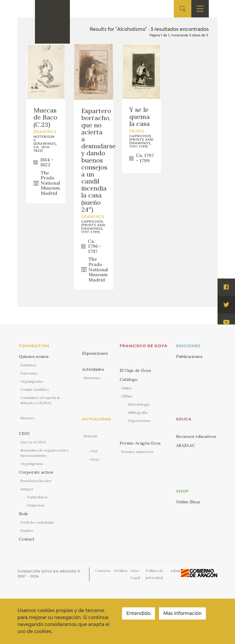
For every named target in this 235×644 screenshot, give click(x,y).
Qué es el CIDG (33, 442)
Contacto (103, 571)
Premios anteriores (137, 452)
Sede (24, 514)
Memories (92, 378)
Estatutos (28, 365)
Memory (27, 418)
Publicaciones (189, 356)
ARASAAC (186, 445)
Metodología (139, 404)
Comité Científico (35, 389)
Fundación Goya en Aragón (47, 571)
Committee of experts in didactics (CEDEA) (40, 400)
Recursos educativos (196, 436)
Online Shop (188, 502)
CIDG (24, 434)
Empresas (36, 505)
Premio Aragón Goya (140, 443)
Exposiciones (95, 353)
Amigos (27, 489)
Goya (95, 459)
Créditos (121, 571)
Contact (27, 539)
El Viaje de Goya (135, 370)
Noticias (90, 436)
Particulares (37, 497)
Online (127, 388)
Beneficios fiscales (36, 481)
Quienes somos (34, 356)
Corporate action (36, 472)
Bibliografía (138, 412)
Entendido (138, 614)
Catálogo (129, 379)
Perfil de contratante (37, 522)
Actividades (93, 369)
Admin (176, 571)
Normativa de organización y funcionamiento (45, 453)
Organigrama (32, 381)
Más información (182, 614)
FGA (94, 451)
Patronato (29, 373)
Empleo (27, 530)
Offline (127, 396)
